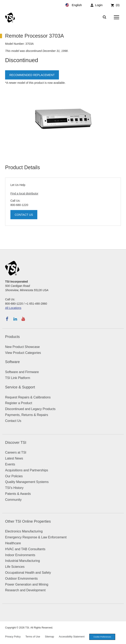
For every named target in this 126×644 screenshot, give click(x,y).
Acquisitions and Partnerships (27, 470)
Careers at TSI (16, 452)
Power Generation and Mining (27, 584)
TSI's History (14, 488)
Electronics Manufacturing (24, 531)
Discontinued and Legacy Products (30, 409)
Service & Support (20, 387)
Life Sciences (15, 567)
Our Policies (14, 476)
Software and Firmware (22, 372)
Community (13, 500)
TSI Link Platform (18, 378)
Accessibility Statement (72, 637)
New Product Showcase (22, 347)
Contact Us (24, 215)
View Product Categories (23, 353)
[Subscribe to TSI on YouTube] (23, 319)
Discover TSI (16, 443)
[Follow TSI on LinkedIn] (15, 319)
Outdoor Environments (21, 579)
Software (12, 362)
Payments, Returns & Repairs (27, 415)
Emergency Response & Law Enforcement (36, 537)
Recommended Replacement (32, 75)
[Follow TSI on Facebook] (7, 319)
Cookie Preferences (102, 637)
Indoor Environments (20, 555)
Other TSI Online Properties (28, 521)
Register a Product (19, 403)
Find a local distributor (24, 193)
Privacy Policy (13, 637)
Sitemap (49, 637)
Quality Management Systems (27, 482)
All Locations (13, 308)
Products (12, 337)
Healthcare (13, 543)
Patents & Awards (18, 494)
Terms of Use (33, 637)
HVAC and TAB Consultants (25, 549)
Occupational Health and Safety (28, 573)
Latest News (14, 458)
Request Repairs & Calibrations (28, 397)
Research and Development (25, 590)
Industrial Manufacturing (23, 561)
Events (10, 464)
